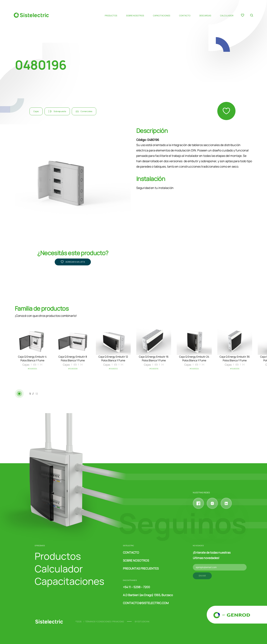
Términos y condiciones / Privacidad (104, 621)
